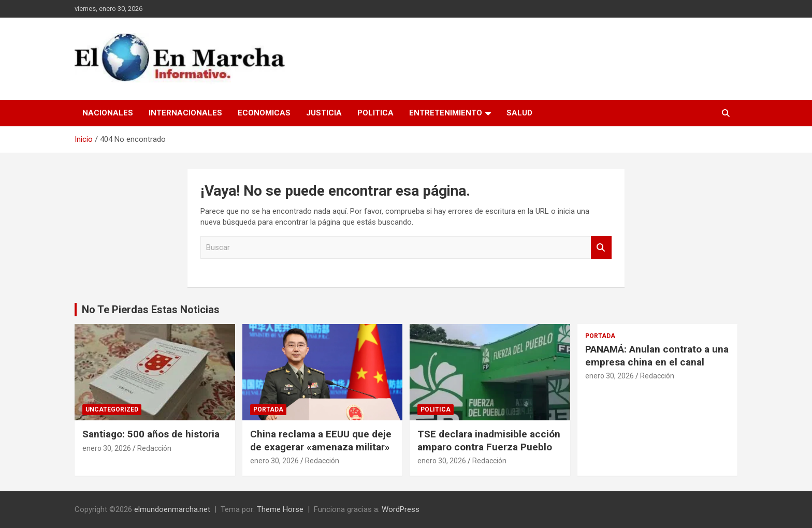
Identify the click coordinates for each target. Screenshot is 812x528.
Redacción (154, 448)
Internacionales (185, 113)
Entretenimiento (446, 113)
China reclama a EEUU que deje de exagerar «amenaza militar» (321, 441)
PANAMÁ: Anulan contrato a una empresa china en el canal (657, 356)
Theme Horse (280, 509)
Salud (519, 113)
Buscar (601, 248)
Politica (375, 113)
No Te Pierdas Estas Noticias (151, 310)
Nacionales (108, 113)
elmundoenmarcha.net (172, 509)
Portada (268, 409)
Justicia (324, 113)
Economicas (264, 113)
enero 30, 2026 (107, 448)
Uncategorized (112, 409)
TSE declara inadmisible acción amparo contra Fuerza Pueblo (489, 441)
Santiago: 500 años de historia (151, 434)
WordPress (401, 509)
